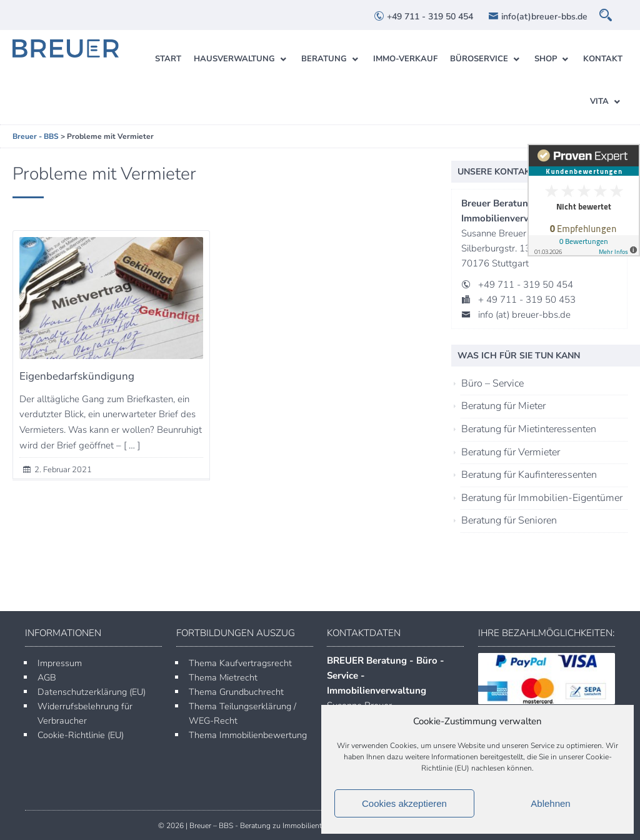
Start (168, 59)
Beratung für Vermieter (511, 452)
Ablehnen (550, 803)
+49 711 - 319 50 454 (423, 17)
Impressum (60, 663)
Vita (599, 101)
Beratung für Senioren (509, 520)
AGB (47, 677)
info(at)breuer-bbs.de (538, 17)
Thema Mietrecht (223, 677)
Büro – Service (492, 383)
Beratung (324, 59)
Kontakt (603, 59)
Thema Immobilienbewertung (248, 735)
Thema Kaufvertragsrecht (240, 663)
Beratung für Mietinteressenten (529, 429)
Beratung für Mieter (503, 406)
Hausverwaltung (234, 59)
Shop (546, 59)
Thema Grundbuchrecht (236, 692)
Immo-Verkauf (405, 59)
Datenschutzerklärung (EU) (92, 692)
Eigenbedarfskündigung (77, 376)
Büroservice (479, 59)
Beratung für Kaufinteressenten (529, 475)
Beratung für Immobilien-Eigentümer (542, 498)
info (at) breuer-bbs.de (524, 315)
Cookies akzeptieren (404, 803)
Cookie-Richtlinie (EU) (81, 735)
